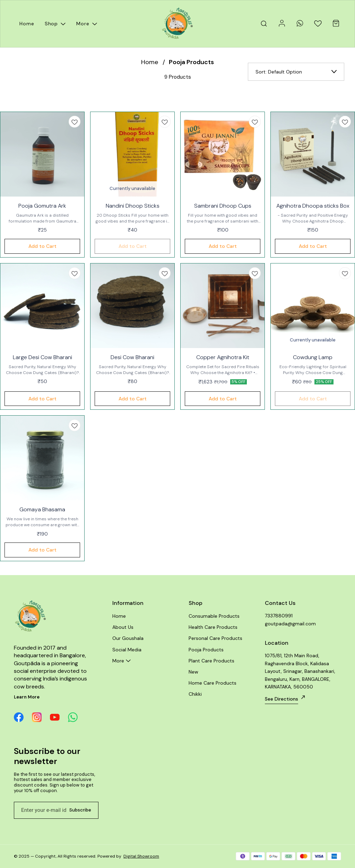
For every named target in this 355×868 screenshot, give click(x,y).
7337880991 (279, 616)
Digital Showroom (141, 856)
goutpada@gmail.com (290, 624)
